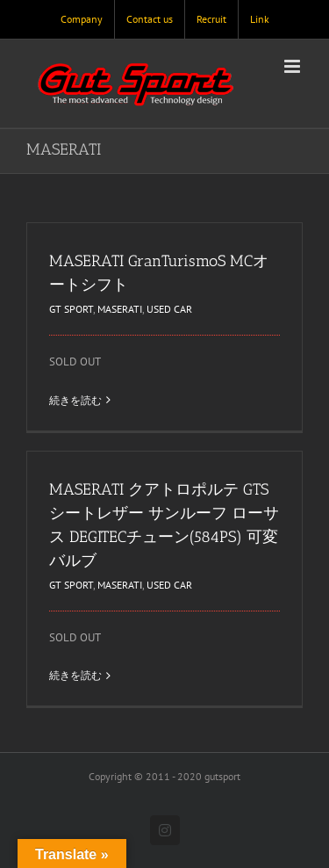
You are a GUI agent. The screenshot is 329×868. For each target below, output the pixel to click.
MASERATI (120, 309)
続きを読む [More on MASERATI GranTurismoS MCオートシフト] (75, 400)
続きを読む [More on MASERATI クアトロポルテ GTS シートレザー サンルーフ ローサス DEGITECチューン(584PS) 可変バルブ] (75, 675)
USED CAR (169, 309)
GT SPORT (71, 309)
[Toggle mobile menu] (293, 66)
